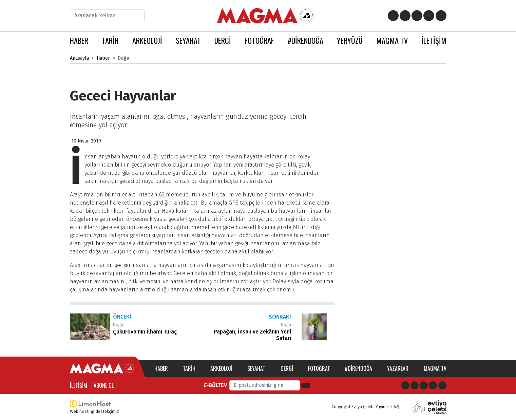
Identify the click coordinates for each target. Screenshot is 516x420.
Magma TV (435, 368)
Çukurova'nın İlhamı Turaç (145, 332)
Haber (103, 58)
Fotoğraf (319, 368)
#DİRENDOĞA (305, 40)
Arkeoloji (221, 368)
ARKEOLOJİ (147, 40)
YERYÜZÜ (350, 40)
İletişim (79, 385)
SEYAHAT (188, 40)
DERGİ (223, 40)
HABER (79, 40)
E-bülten (215, 385)
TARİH (110, 40)
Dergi (287, 368)
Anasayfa (79, 58)
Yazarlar (398, 368)
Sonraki (280, 317)
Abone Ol (104, 385)
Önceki (122, 317)
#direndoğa (358, 368)
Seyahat (256, 368)
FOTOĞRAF (259, 40)
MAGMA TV (392, 40)
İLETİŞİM (434, 40)
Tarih (189, 368)
